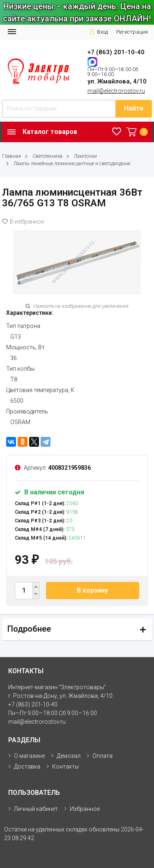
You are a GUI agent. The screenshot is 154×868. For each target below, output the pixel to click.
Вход (99, 32)
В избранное (23, 222)
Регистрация (132, 32)
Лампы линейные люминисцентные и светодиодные (72, 164)
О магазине (29, 756)
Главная (11, 156)
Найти (134, 108)
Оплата (102, 756)
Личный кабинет (36, 809)
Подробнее (29, 629)
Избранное (85, 809)
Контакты (66, 766)
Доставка (27, 766)
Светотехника (47, 156)
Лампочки (85, 156)
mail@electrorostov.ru (116, 91)
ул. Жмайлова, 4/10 (117, 81)
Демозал (69, 756)
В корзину (92, 590)
